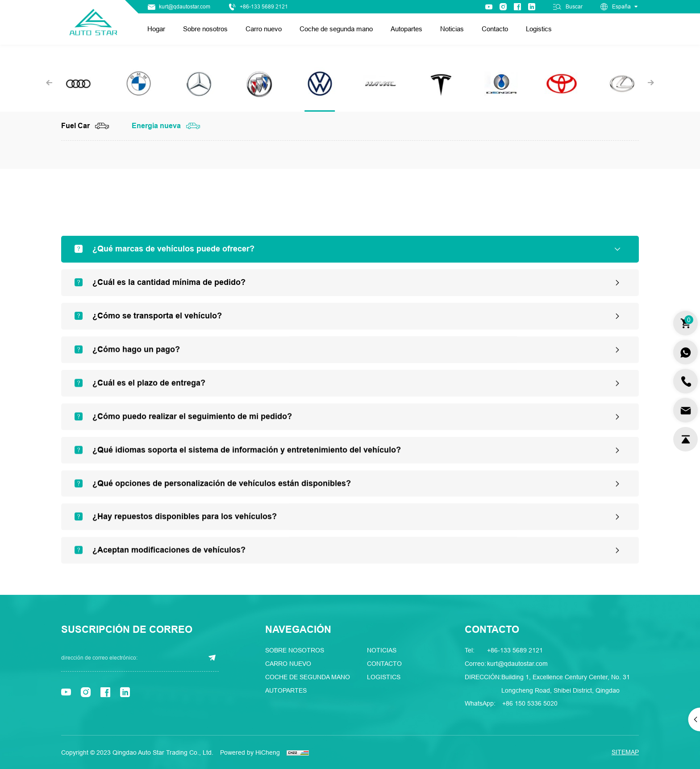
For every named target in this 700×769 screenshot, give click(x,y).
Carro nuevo (264, 29)
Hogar (156, 29)
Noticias (452, 29)
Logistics (539, 29)
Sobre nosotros (205, 29)
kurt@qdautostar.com (185, 7)
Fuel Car (75, 126)
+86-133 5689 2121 (264, 7)
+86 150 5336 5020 (530, 703)
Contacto (495, 29)
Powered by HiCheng (250, 752)
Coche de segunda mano (336, 29)
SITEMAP (625, 752)
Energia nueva (156, 126)
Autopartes (406, 29)
